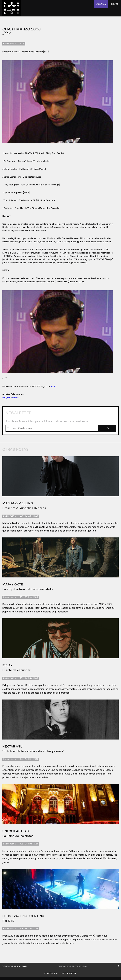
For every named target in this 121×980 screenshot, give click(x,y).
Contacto (51, 973)
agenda (101, 4)
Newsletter (69, 973)
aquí (53, 386)
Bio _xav (6, 398)
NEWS (16, 398)
